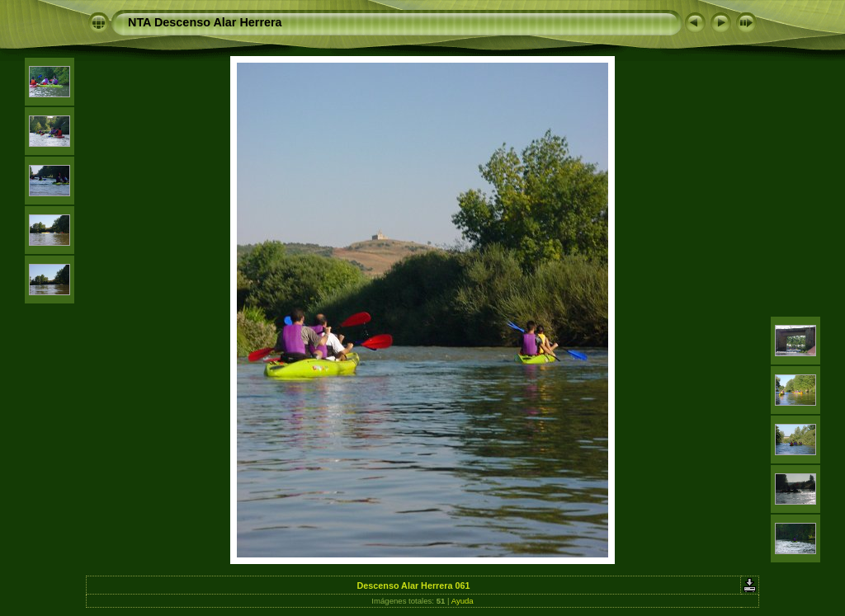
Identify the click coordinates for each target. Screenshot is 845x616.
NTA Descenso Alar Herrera (205, 22)
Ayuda (463, 601)
